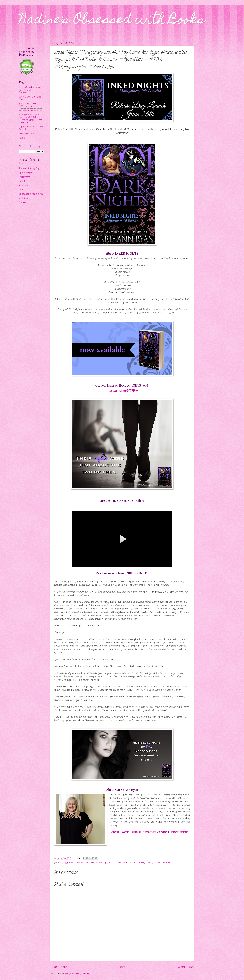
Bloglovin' (24, 185)
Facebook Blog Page (30, 168)
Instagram (162, 832)
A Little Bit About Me (31, 111)
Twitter (125, 832)
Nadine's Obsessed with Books (112, 21)
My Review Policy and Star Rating (31, 128)
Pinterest (183, 832)
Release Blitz (115, 863)
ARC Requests (27, 134)
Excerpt (103, 863)
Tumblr (173, 832)
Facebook (136, 832)
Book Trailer (91, 863)
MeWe (22, 202)
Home (123, 967)
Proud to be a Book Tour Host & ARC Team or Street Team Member (30, 119)
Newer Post (59, 967)
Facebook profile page (31, 194)
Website (115, 832)
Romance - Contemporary (138, 863)
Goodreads (25, 173)
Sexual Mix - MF (162, 863)
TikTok (22, 181)
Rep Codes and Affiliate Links (28, 105)
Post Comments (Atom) (77, 974)
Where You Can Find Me (30, 98)
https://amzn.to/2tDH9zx (122, 391)
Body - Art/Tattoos (73, 863)
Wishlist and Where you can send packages (29, 90)
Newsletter (149, 832)
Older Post (186, 967)
